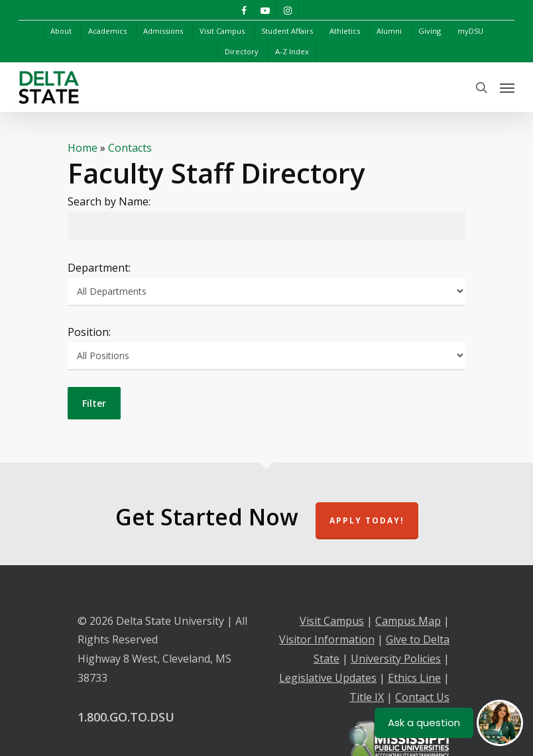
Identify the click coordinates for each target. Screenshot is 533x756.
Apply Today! (367, 520)
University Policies (396, 659)
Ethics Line (414, 678)
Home (83, 148)
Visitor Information (327, 639)
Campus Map (408, 621)
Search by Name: (109, 201)
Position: (89, 332)
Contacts (130, 148)
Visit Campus (332, 621)
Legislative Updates (328, 678)
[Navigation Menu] (507, 87)
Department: (99, 268)
